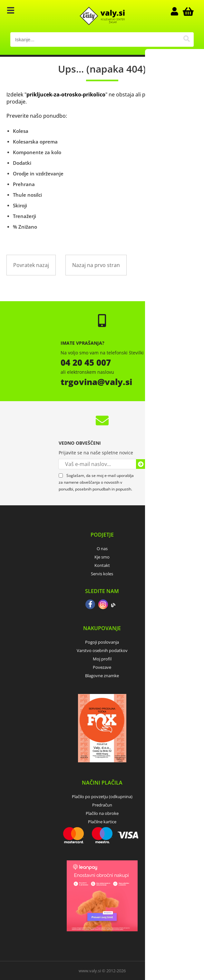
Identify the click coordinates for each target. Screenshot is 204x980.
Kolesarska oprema (35, 142)
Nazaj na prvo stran (96, 265)
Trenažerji (24, 216)
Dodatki (22, 163)
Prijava (178, 11)
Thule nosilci (27, 195)
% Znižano (25, 227)
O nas (102, 549)
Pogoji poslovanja (102, 642)
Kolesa (21, 131)
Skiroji (20, 205)
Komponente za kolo (37, 152)
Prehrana (24, 184)
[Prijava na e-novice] (141, 464)
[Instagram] (103, 605)
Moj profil (102, 659)
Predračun (102, 805)
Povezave (102, 667)
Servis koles (102, 574)
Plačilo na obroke (102, 813)
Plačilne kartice (102, 822)
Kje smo (102, 557)
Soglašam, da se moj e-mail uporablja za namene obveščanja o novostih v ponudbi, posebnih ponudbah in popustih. (96, 482)
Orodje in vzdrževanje (38, 173)
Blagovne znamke (102, 676)
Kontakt (102, 565)
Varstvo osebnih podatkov (102, 650)
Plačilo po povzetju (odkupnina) (102, 797)
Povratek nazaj (31, 265)
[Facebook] (90, 605)
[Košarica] (187, 11)
